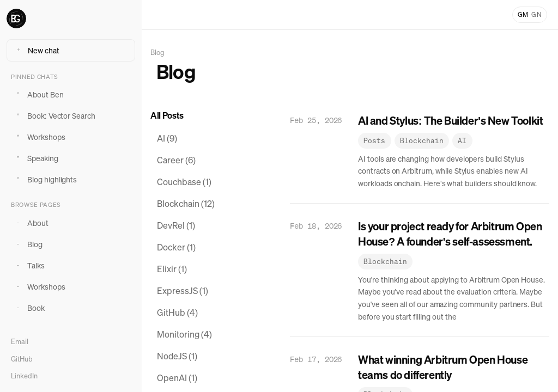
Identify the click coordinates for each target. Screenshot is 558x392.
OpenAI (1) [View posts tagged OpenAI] (177, 378)
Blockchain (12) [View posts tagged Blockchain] (186, 204)
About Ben (38, 94)
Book (29, 308)
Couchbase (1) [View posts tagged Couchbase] (184, 182)
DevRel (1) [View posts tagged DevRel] (176, 225)
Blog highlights (45, 179)
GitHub (22, 359)
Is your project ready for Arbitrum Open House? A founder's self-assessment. (450, 234)
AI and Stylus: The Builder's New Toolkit (450, 121)
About (31, 223)
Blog (28, 244)
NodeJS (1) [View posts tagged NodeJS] (177, 356)
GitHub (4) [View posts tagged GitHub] (177, 313)
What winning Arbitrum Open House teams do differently (443, 367)
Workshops (39, 137)
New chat (37, 50)
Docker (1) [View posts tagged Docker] (176, 247)
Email (20, 342)
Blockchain (422, 141)
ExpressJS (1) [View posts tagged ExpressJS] (183, 291)
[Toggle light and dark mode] (530, 15)
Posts (374, 141)
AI (462, 141)
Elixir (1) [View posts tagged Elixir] (172, 269)
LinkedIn (24, 376)
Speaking (36, 158)
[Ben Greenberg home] (71, 19)
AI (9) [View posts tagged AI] (167, 138)
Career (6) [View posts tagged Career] (176, 160)
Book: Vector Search (54, 116)
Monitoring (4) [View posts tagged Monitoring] (184, 334)
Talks (29, 265)
